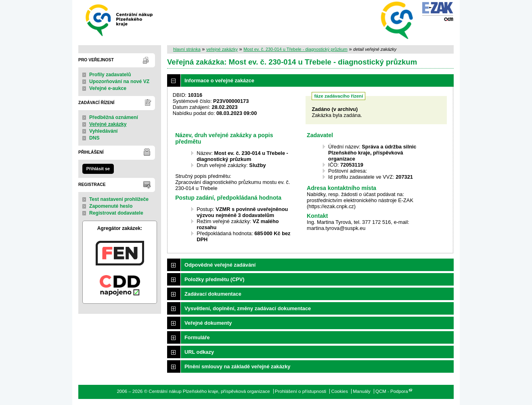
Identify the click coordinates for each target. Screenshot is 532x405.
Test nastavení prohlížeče (119, 199)
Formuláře (197, 337)
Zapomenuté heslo (111, 206)
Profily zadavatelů (110, 75)
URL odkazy (199, 352)
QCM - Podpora (392, 391)
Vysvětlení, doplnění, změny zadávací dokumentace (248, 308)
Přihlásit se (98, 169)
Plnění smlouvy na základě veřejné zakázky (237, 366)
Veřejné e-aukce (108, 88)
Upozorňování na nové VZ (119, 81)
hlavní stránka (187, 49)
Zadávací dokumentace (213, 294)
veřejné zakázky (222, 49)
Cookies (339, 391)
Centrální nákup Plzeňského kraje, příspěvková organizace (120, 20)
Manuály (362, 391)
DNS (94, 138)
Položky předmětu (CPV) (215, 279)
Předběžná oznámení (114, 117)
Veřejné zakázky (108, 124)
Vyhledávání (104, 131)
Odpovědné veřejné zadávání (220, 265)
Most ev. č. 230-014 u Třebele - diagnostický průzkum (295, 49)
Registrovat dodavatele (116, 213)
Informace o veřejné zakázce (219, 80)
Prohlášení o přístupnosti (301, 391)
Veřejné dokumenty (208, 323)
